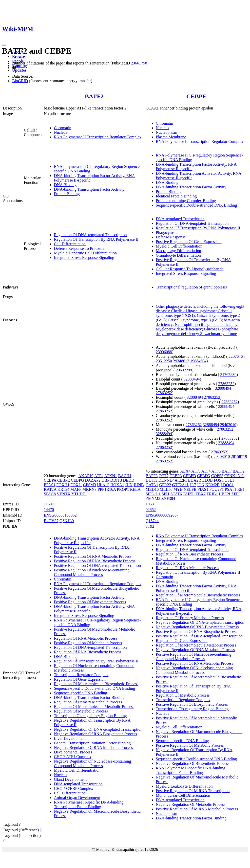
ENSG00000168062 (60, 515)
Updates (19, 70)
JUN (129, 485)
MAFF (76, 489)
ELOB (207, 480)
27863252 (226, 384)
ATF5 (216, 471)
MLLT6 (166, 489)
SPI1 (166, 494)
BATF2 (94, 96)
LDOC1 (227, 485)
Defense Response (171, 237)
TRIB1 (212, 494)
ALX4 (185, 471)
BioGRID (20, 81)
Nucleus (61, 132)
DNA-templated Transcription (180, 219)
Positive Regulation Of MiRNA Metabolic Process (197, 809)
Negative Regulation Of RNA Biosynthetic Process (95, 734)
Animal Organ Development (77, 798)
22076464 (237, 356)
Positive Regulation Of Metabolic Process (88, 643)
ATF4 (99, 476)
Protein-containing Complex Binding (186, 201)
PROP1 (123, 489)
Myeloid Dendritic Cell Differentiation (85, 253)
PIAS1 (203, 489)
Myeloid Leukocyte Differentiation (184, 786)
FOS (217, 480)
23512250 (164, 361)
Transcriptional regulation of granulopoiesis (191, 287)
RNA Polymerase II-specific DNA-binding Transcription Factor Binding (89, 804)
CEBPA (50, 480)
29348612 (181, 361)
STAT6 (176, 494)
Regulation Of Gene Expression (80, 679)
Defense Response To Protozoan (80, 248)
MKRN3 (89, 489)
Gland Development (70, 779)
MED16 (152, 489)
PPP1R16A (107, 489)
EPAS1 (50, 485)
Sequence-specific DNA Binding (81, 693)
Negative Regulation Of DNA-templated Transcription (98, 729)
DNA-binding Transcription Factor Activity (89, 189)
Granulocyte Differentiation (178, 255)
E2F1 (183, 480)
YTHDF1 (79, 494)
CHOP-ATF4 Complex (73, 757)
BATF (227, 471)
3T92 (150, 526)
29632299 (184, 370)
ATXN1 (111, 476)
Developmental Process (73, 752)
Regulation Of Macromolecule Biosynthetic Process (96, 684)
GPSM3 (89, 485)
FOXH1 (63, 485)
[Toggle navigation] (4, 45)
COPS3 (217, 476)
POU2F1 (216, 489)
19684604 (198, 361)
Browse (18, 57)
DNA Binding (65, 185)
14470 (49, 510)
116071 (50, 504)
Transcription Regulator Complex (81, 675)
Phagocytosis (166, 232)
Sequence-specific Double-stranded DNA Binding (196, 205)
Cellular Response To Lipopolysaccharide (190, 269)
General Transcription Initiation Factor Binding (92, 743)
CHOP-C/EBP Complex (74, 788)
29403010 (228, 425)
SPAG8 (50, 494)
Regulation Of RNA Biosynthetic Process (88, 652)
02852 (151, 510)
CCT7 (164, 476)
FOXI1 (76, 485)
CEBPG (78, 480)
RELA (135, 489)
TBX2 (201, 494)
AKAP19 (86, 476)
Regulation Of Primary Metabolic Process (88, 702)
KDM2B (213, 485)
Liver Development (70, 738)
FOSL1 (228, 480)
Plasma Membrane (171, 137)
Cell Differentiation (70, 244)
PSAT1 (230, 489)
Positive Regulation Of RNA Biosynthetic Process (95, 561)
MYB (178, 489)
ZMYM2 (153, 498)
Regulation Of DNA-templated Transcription (90, 235)
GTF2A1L (181, 485)
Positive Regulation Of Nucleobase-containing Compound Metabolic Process (92, 572)
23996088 (164, 352)
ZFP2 (236, 494)
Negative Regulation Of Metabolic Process (191, 804)
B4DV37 (51, 521)
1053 (150, 504)
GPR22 (165, 485)
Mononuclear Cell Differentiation (183, 795)
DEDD (129, 480)
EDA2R (195, 480)
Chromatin (63, 128)
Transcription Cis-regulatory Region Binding (90, 716)
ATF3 (196, 471)
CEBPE (196, 96)
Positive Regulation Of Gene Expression (189, 242)
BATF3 (152, 476)
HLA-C (103, 485)
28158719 (239, 457)
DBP (105, 480)
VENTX (64, 494)
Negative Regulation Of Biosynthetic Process (193, 763)
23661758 (139, 63)
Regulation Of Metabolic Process (81, 711)
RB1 (241, 489)
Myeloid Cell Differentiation (179, 246)
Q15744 (152, 521)
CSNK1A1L (234, 476)
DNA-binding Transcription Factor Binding (89, 697)
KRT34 (63, 489)
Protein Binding (67, 194)
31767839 (228, 375)
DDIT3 (116, 480)
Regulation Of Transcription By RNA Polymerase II (96, 239)
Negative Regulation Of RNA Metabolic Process (93, 748)
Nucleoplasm (166, 132)
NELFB (190, 489)
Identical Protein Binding (176, 196)
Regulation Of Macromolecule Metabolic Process (94, 707)
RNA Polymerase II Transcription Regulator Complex (98, 137)
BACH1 (125, 476)
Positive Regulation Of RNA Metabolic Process (93, 556)
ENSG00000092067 (162, 515)
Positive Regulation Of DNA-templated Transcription (97, 565)
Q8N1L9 (67, 521)
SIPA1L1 (153, 494)
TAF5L (189, 494)
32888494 (192, 379)
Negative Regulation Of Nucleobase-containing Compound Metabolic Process (92, 763)
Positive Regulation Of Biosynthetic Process (90, 602)
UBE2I (225, 494)
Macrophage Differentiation (178, 251)
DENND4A (168, 480)
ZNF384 (168, 498)
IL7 (193, 485)
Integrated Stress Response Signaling (84, 258)
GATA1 (152, 485)
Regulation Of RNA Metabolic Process (86, 638)
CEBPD (189, 476)
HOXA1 (117, 485)
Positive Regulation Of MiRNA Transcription (193, 791)
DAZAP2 (93, 480)
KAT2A (50, 489)
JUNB (139, 485)
